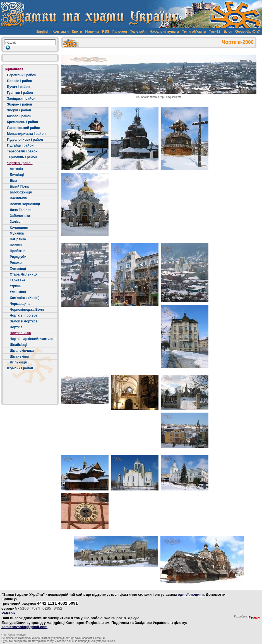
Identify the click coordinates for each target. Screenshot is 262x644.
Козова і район (19, 116)
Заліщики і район (21, 99)
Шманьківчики (22, 351)
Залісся (16, 222)
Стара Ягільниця (24, 274)
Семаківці (18, 269)
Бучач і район (18, 87)
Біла (13, 181)
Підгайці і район (20, 145)
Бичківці (17, 175)
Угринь (15, 286)
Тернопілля (14, 69)
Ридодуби (18, 257)
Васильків (18, 198)
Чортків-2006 (20, 333)
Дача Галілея (21, 210)
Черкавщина (20, 304)
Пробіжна (18, 251)
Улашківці (18, 292)
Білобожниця (21, 192)
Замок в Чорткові (24, 321)
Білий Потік (19, 186)
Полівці (16, 245)
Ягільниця (18, 362)
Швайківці (18, 345)
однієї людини (191, 594)
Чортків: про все (24, 315)
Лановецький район (24, 128)
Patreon (8, 613)
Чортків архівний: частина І (33, 339)
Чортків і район (20, 163)
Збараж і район (20, 104)
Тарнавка (17, 280)
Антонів (16, 169)
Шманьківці (20, 356)
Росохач (17, 263)
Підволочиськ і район (25, 140)
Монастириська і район (26, 134)
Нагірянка (18, 239)
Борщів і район (20, 81)
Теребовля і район (22, 151)
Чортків (16, 327)
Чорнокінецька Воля (27, 310)
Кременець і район (22, 122)
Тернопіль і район (22, 157)
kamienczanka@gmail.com (24, 627)
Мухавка (17, 233)
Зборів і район (19, 110)
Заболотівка (20, 216)
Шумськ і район (20, 368)
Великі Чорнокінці (25, 204)
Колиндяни (19, 228)
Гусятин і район (20, 93)
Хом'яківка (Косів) (25, 298)
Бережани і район (22, 75)
